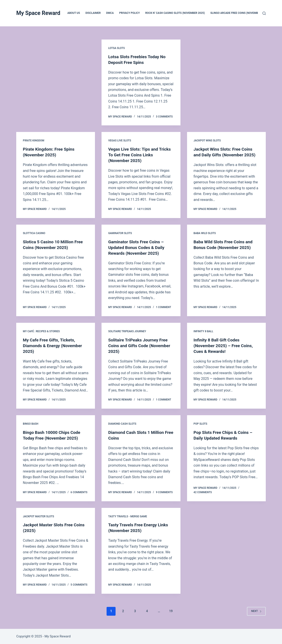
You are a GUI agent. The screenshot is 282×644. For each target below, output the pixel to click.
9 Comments (164, 492)
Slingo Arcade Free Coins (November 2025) (239, 13)
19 (171, 611)
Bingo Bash (30, 424)
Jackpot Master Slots (38, 516)
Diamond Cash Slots (122, 424)
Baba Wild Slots (205, 233)
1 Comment (163, 307)
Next (256, 611)
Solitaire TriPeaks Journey (127, 331)
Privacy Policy (130, 13)
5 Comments (79, 585)
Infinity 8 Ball (203, 331)
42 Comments (203, 492)
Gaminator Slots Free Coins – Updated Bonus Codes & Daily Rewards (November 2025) (137, 247)
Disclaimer (93, 13)
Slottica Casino (34, 233)
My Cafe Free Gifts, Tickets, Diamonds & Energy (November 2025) (54, 346)
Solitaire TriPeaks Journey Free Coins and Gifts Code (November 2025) (140, 346)
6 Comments (79, 492)
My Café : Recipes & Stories (41, 331)
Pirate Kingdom (34, 141)
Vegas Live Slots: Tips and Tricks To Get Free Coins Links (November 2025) (141, 155)
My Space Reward (38, 13)
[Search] (264, 13)
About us (74, 13)
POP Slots (201, 424)
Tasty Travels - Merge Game (128, 516)
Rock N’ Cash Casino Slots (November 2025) (175, 13)
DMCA (110, 13)
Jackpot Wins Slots (207, 141)
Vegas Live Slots (120, 141)
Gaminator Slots (120, 233)
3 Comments (164, 117)
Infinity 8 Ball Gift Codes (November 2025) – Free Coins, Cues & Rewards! (224, 346)
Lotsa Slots (116, 48)
